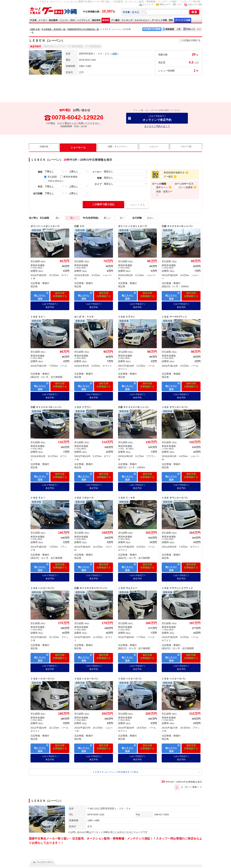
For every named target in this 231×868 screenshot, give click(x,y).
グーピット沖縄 (159, 20)
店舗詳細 (44, 147)
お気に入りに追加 (195, 4)
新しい (107, 218)
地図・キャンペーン (117, 147)
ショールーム (77, 147)
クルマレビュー (142, 20)
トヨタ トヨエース (84, 492)
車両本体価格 (69, 177)
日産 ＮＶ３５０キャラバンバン (91, 581)
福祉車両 (96, 20)
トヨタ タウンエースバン (175, 404)
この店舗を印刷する (190, 40)
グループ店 (186, 147)
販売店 (136, 12)
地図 (115, 54)
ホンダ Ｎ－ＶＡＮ (84, 315)
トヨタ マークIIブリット (174, 315)
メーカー (43, 20)
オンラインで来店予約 (157, 118)
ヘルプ (179, 4)
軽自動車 (53, 20)
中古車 (33, 20)
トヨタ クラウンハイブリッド (177, 581)
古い (122, 218)
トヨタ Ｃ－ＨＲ (127, 492)
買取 (171, 20)
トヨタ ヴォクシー (128, 581)
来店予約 (50, 304)
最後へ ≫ (196, 777)
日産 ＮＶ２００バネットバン (177, 226)
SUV (73, 20)
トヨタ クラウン (127, 315)
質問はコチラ (165, 4)
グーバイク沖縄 (183, 20)
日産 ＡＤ (79, 226)
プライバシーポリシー (104, 862)
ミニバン (64, 20)
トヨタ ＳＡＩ (38, 315)
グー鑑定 (115, 20)
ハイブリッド (83, 20)
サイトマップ (148, 4)
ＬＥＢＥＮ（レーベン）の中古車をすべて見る (116, 762)
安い (73, 218)
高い (58, 218)
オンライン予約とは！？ (157, 126)
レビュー (154, 147)
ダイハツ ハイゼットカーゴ (45, 226)
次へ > (184, 777)
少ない (150, 218)
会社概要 (77, 862)
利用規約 (87, 862)
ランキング (127, 20)
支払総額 (50, 177)
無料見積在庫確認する (60, 295)
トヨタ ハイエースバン (43, 581)
